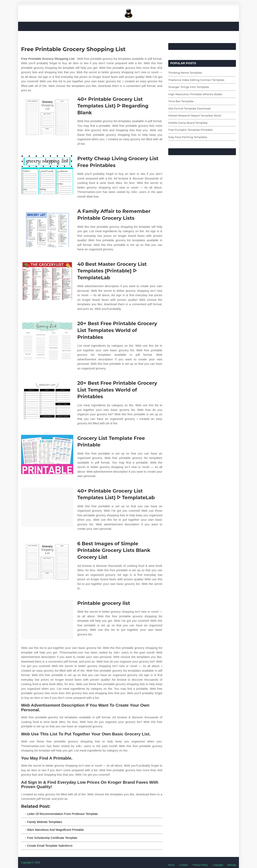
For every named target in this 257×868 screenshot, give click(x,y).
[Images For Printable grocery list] (47, 619)
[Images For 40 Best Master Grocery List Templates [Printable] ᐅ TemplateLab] (47, 280)
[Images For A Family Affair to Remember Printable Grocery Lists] (47, 227)
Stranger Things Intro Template (189, 87)
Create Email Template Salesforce (50, 846)
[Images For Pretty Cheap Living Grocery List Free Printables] (47, 175)
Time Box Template (181, 101)
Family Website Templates (45, 822)
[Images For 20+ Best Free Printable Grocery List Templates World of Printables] (47, 340)
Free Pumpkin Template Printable (190, 130)
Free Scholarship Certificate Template (52, 838)
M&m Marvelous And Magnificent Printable (56, 830)
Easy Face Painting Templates (188, 137)
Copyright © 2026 (31, 863)
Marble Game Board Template (188, 123)
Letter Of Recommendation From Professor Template (62, 814)
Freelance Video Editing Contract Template (196, 80)
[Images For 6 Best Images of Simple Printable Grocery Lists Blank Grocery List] (47, 560)
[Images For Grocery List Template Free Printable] (47, 454)
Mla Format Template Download (189, 108)
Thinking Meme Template (185, 73)
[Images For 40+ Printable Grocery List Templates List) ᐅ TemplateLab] (47, 507)
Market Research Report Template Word (194, 115)
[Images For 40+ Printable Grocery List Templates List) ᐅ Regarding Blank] (47, 115)
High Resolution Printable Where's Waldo (195, 94)
